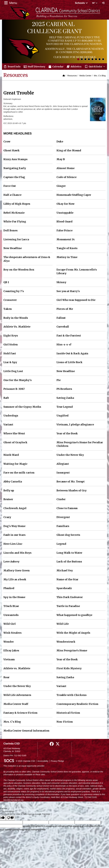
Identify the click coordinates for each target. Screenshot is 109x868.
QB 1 (6, 282)
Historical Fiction (68, 713)
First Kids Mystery (69, 668)
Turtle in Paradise (68, 606)
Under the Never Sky (70, 455)
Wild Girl (10, 624)
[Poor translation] (10, 818)
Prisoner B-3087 (14, 389)
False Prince (65, 230)
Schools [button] (81, 3)
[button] (95, 67)
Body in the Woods (16, 318)
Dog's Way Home (14, 526)
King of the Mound (69, 150)
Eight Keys (11, 336)
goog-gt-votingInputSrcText (89, 826)
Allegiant (63, 464)
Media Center (85, 76)
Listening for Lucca (16, 239)
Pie (59, 380)
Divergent (63, 517)
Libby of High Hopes (17, 204)
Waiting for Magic (15, 464)
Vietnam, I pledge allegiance (75, 424)
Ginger (61, 186)
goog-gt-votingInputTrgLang (63, 826)
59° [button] (95, 3)
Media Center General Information (26, 731)
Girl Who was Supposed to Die (76, 300)
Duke (60, 141)
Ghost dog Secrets (68, 535)
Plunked (9, 588)
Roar (6, 677)
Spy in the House (14, 597)
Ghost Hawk (11, 150)
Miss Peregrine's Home (72, 650)
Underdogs (11, 416)
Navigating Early (15, 168)
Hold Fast (10, 353)
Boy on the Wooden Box (19, 270)
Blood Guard (65, 222)
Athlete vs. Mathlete (17, 668)
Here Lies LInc (13, 544)
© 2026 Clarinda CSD (25, 761)
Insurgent (63, 473)
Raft (6, 398)
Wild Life (63, 624)
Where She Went (14, 433)
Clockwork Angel (15, 508)
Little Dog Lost (13, 371)
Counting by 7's (14, 291)
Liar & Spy (10, 362)
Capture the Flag (14, 177)
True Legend (65, 407)
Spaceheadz (64, 588)
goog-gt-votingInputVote (34, 830)
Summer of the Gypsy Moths (22, 407)
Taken (8, 309)
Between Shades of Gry (72, 490)
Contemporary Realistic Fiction (77, 704)
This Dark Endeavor (70, 597)
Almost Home (65, 168)
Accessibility (43, 761)
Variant (8, 424)
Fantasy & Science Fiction (20, 713)
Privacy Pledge (57, 761)
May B (61, 159)
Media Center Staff (16, 704)
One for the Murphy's (18, 380)
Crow (7, 141)
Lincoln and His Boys (17, 553)
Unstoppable (65, 213)
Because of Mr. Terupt (71, 482)
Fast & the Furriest (69, 336)
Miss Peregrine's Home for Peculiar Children (80, 444)
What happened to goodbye (74, 615)
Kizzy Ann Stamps (15, 159)
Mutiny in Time (67, 257)
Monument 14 (66, 239)
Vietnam (9, 659)
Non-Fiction (65, 722)
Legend (61, 544)
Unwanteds (11, 615)
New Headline (13, 248)
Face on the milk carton (19, 473)
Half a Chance (12, 195)
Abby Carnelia (13, 482)
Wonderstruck (66, 642)
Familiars (63, 526)
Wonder (9, 642)
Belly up (9, 490)
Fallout (61, 318)
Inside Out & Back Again (72, 353)
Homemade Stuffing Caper (74, 195)
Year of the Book (67, 433)
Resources (72, 76)
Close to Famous (67, 508)
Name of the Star (67, 579)
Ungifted (63, 416)
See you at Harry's (68, 291)
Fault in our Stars (14, 535)
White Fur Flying (15, 222)
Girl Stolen (11, 344)
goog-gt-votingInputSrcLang (36, 826)
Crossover (10, 300)
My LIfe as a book (15, 579)
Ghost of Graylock (15, 442)
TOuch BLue (11, 606)
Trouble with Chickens (72, 695)
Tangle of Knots (67, 248)
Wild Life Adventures (17, 695)
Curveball (63, 327)
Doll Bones (11, 230)
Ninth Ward (11, 455)
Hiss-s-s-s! (64, 344)
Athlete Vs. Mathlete (17, 327)
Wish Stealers (12, 633)
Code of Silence (66, 177)
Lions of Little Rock (69, 362)
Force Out (10, 186)
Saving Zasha (65, 398)
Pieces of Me (65, 309)
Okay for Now (65, 204)
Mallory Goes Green (17, 570)
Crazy (7, 517)
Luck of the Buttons (69, 562)
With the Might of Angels (73, 633)
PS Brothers (64, 389)
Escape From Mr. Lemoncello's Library (77, 271)
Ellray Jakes (11, 650)
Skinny (61, 282)
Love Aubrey (11, 562)
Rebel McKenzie (14, 213)
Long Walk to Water (69, 553)
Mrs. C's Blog (100, 76)
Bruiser (8, 499)
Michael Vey (65, 570)
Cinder (61, 499)
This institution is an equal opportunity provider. (24, 766)
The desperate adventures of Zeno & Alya (27, 259)
